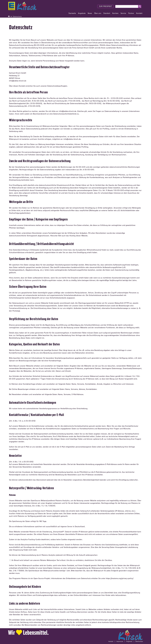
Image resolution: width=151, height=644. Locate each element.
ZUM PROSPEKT (105, 6)
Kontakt (111, 641)
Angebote (129, 641)
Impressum (120, 641)
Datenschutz (17, 16)
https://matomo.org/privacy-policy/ (120, 578)
